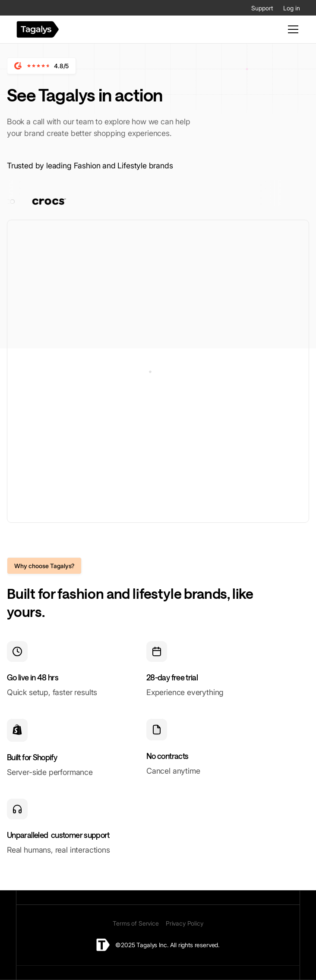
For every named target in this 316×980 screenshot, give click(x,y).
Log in (292, 8)
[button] (291, 29)
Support (262, 8)
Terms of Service (136, 923)
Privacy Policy (185, 923)
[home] (38, 30)
